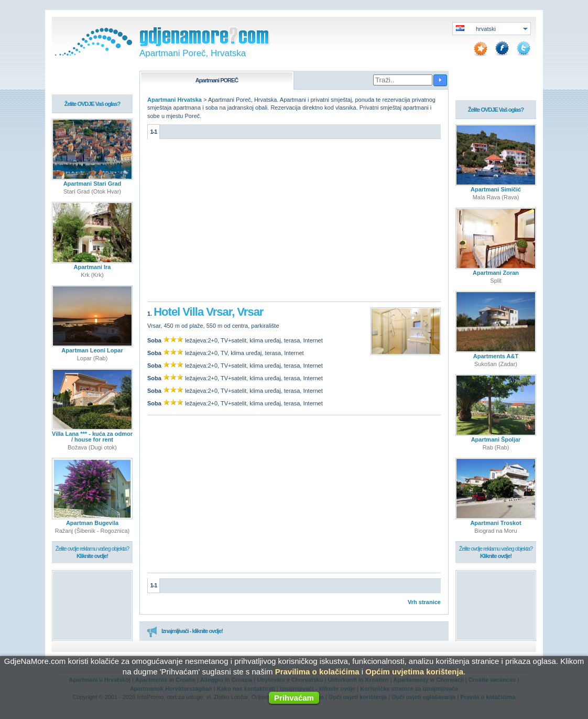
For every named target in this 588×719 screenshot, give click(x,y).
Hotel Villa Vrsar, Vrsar (208, 312)
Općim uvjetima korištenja (414, 672)
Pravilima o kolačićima (317, 672)
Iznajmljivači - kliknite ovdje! (185, 631)
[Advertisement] (294, 223)
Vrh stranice (424, 602)
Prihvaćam (294, 698)
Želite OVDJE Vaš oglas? (92, 104)
